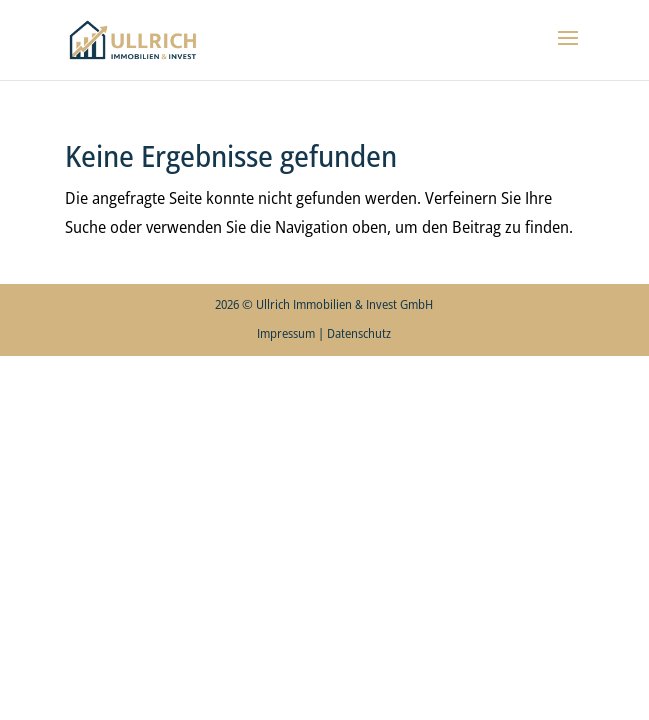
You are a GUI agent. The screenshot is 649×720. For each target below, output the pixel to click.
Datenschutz (359, 333)
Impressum (286, 333)
